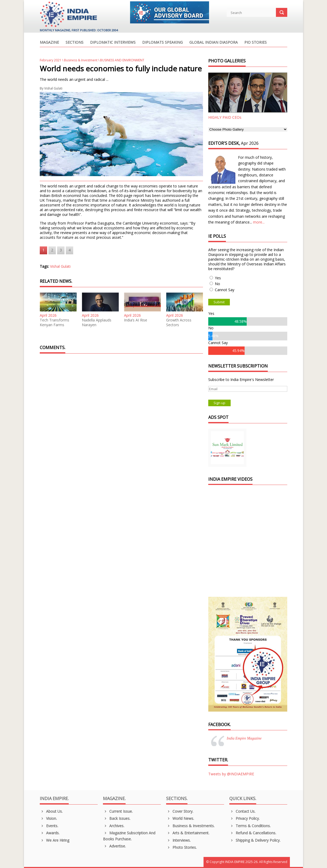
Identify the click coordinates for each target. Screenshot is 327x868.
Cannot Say (225, 290)
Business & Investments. (190, 826)
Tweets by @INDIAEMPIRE (231, 774)
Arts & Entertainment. (188, 833)
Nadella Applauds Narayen (97, 323)
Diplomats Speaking (162, 43)
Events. (49, 826)
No (217, 284)
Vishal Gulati (53, 88)
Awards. (50, 833)
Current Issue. (118, 811)
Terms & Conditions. (250, 826)
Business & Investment (81, 60)
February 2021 (51, 60)
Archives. (114, 826)
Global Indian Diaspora (214, 43)
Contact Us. (242, 811)
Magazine (49, 43)
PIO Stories (256, 43)
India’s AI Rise (136, 320)
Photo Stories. (181, 847)
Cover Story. (180, 811)
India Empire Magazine (244, 738)
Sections (75, 43)
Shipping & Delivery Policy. (255, 840)
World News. (180, 818)
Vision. (48, 818)
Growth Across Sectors (179, 323)
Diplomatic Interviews (113, 43)
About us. (51, 811)
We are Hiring (54, 840)
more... (259, 222)
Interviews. (178, 840)
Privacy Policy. (244, 818)
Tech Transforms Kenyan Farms (54, 323)
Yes (218, 278)
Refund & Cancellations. (253, 833)
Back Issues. (117, 818)
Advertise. (114, 846)
